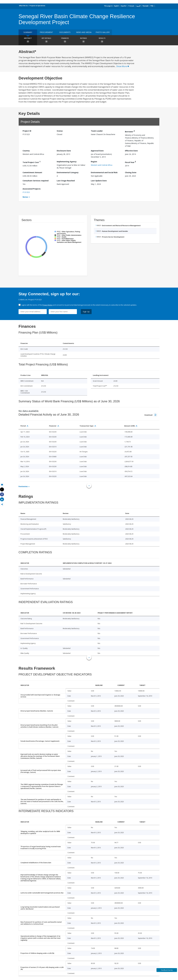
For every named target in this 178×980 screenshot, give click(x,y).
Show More (123, 66)
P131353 (26, 192)
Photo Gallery (103, 32)
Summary (28, 32)
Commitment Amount (32, 172)
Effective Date (131, 151)
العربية (138, 6)
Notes (25, 197)
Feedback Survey (167, 970)
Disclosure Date (64, 151)
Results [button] (102, 40)
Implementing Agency (67, 162)
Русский (145, 6)
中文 (152, 6)
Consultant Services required (36, 181)
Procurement (46, 32)
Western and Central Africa (102, 165)
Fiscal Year (130, 162)
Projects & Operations (37, 6)
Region (94, 162)
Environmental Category (68, 172)
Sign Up (86, 312)
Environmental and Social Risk (104, 172)
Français (131, 6)
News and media (84, 32)
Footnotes (23, 486)
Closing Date (131, 172)
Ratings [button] (83, 40)
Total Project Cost (32, 162)
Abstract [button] (28, 40)
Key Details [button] (46, 40)
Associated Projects (32, 189)
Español (124, 6)
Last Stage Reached (66, 181)
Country (26, 151)
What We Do (23, 6)
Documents (65, 32)
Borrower (130, 131)
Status (60, 131)
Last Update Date (99, 181)
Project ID (27, 131)
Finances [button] (65, 40)
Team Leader (97, 131)
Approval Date (97, 151)
